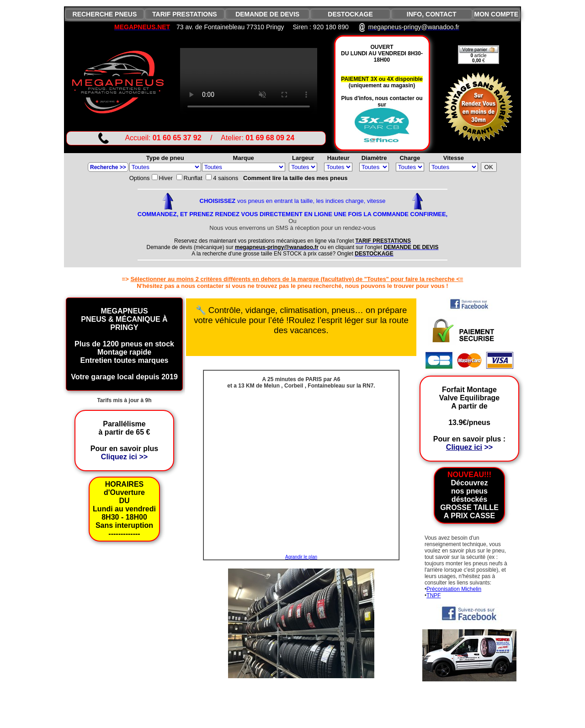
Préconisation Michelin (454, 589)
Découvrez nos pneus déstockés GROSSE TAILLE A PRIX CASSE (469, 495)
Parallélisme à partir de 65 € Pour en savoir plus (124, 440)
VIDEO (249, 82)
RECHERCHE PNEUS (105, 14)
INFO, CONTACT (432, 14)
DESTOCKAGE (350, 14)
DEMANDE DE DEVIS (267, 14)
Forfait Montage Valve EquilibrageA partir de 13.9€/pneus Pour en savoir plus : (469, 418)
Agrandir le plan (301, 557)
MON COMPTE (496, 14)
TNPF (433, 595)
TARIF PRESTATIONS (185, 14)
